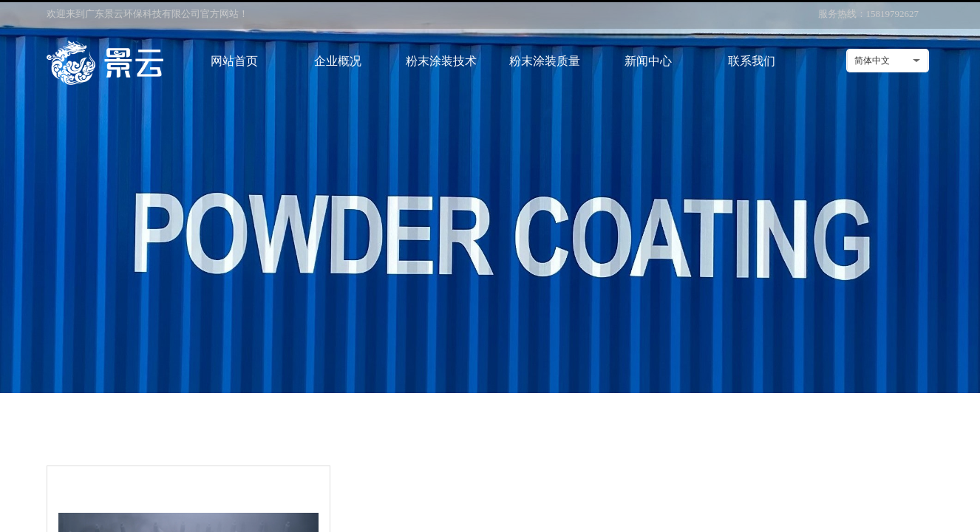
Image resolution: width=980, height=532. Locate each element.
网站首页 (234, 61)
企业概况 (338, 61)
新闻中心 (648, 61)
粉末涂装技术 (441, 61)
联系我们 (752, 61)
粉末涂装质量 (545, 61)
